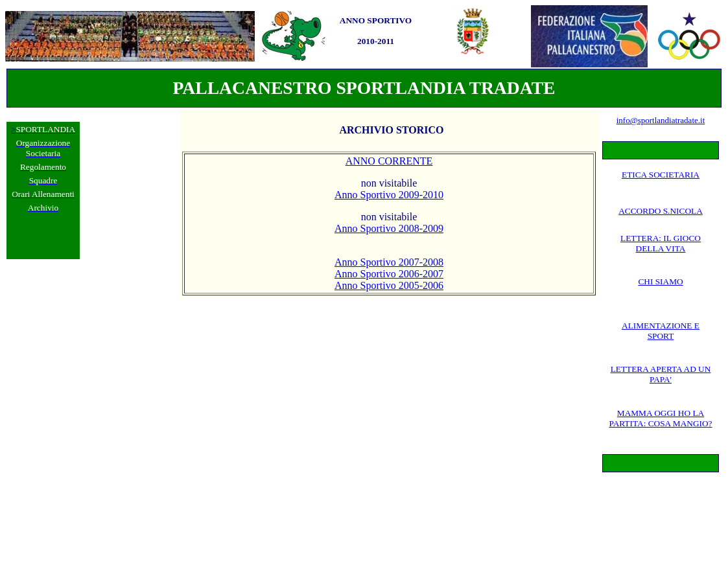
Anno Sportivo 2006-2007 (389, 274)
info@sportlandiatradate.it (661, 120)
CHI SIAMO (660, 281)
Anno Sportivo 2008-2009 (389, 228)
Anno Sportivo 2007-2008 (389, 262)
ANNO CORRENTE (389, 161)
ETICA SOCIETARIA (661, 175)
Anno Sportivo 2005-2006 (389, 285)
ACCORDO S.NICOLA (661, 211)
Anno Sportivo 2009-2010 (389, 195)
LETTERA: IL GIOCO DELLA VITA (661, 243)
